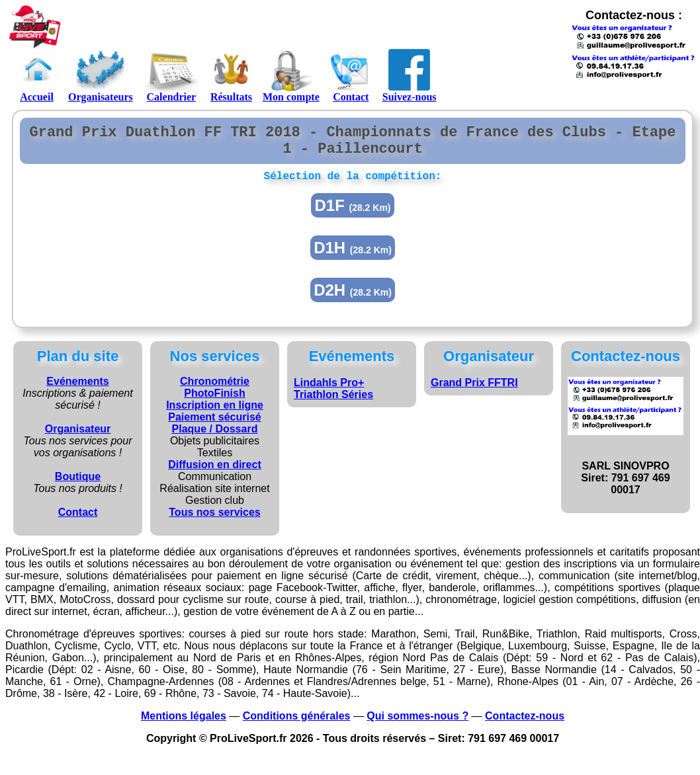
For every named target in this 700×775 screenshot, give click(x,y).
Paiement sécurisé (215, 426)
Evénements (77, 390)
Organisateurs (101, 75)
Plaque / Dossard (215, 438)
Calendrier (171, 75)
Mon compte (291, 75)
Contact (351, 75)
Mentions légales (184, 725)
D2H (353, 299)
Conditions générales (297, 725)
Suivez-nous (410, 75)
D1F (352, 215)
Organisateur (78, 438)
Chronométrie (215, 390)
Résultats (231, 75)
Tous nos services (214, 521)
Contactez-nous (525, 725)
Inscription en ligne (215, 414)
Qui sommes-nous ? (417, 725)
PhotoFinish (214, 402)
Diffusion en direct (214, 474)
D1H (353, 257)
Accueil (37, 75)
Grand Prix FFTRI (474, 392)
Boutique (78, 486)
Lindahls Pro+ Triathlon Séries (333, 398)
